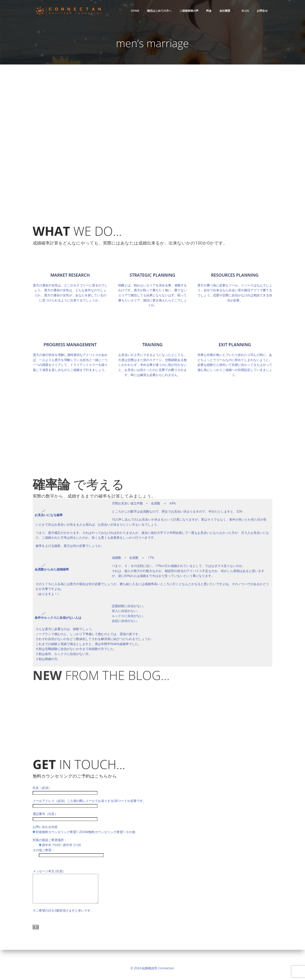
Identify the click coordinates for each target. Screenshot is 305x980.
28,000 (152, 438)
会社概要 (227, 11)
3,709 (153, 413)
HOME (136, 11)
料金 (210, 11)
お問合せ (263, 11)
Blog (246, 11)
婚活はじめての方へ (160, 11)
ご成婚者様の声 (190, 11)
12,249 (152, 388)
